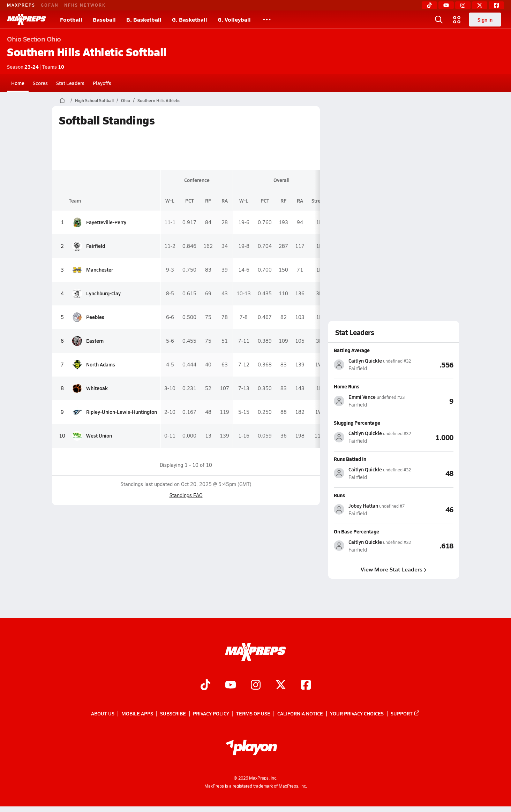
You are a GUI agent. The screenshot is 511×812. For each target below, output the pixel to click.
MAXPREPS (21, 5)
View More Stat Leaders (394, 569)
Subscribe (173, 714)
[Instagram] (463, 5)
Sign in (485, 20)
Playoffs (102, 83)
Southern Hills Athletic (159, 100)
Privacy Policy (211, 714)
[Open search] (439, 20)
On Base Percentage (356, 531)
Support (405, 714)
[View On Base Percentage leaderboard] (432, 546)
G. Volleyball (234, 19)
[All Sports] (267, 20)
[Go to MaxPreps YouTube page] (231, 686)
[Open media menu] (457, 20)
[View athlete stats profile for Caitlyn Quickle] (372, 365)
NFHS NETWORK (85, 5)
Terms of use (253, 714)
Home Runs (347, 386)
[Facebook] (496, 5)
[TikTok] (429, 5)
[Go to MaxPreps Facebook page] (306, 686)
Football (71, 19)
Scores (40, 83)
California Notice (300, 714)
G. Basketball (190, 19)
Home (18, 83)
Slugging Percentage (357, 423)
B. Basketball (144, 19)
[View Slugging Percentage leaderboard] (432, 437)
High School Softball (94, 100)
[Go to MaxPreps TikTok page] (205, 686)
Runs (339, 495)
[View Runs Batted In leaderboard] (432, 473)
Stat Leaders (70, 83)
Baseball (104, 19)
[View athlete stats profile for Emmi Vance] (369, 401)
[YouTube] (446, 5)
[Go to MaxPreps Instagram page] (256, 686)
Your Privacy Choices (357, 714)
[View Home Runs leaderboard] (429, 401)
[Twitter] (480, 5)
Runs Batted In (350, 459)
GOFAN (50, 5)
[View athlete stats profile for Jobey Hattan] (369, 510)
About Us (103, 714)
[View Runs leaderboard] (429, 509)
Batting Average (352, 350)
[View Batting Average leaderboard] (432, 364)
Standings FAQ (186, 495)
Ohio (126, 100)
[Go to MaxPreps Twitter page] (281, 686)
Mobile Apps (137, 714)
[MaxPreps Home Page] (62, 100)
